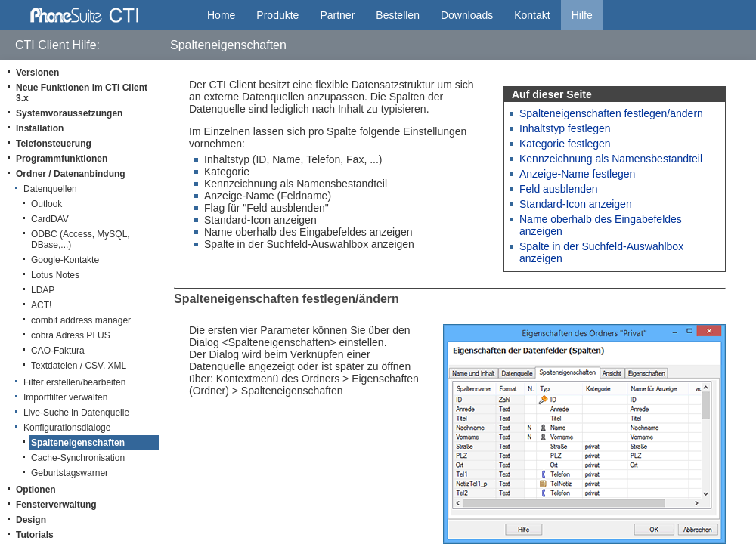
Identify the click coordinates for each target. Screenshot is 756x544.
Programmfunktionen (62, 159)
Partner (337, 15)
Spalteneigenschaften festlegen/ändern (611, 113)
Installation (40, 128)
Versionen (37, 73)
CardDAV (50, 219)
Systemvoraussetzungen (69, 113)
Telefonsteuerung (54, 144)
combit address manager (81, 320)
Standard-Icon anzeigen (576, 204)
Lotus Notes (55, 275)
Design (31, 520)
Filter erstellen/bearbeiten (74, 382)
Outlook (46, 204)
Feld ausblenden (559, 189)
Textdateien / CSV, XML (79, 366)
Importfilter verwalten (65, 397)
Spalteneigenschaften (78, 443)
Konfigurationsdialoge (67, 428)
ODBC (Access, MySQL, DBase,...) (81, 240)
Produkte (277, 15)
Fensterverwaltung (56, 505)
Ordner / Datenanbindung (71, 174)
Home (221, 15)
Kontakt (532, 15)
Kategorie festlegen (565, 144)
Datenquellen (50, 189)
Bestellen (398, 15)
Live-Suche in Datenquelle (76, 413)
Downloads (467, 15)
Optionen (36, 490)
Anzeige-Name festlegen (577, 174)
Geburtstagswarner (70, 473)
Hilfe (582, 15)
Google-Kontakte (65, 260)
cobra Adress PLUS (71, 335)
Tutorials (35, 535)
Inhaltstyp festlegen (565, 128)
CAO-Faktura (58, 351)
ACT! (41, 305)
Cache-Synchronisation (78, 458)
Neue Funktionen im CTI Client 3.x (82, 93)
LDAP (43, 290)
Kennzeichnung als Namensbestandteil (611, 159)
